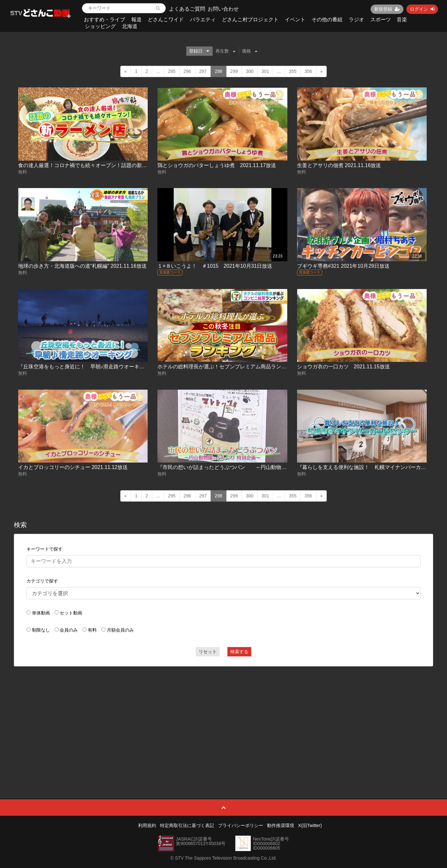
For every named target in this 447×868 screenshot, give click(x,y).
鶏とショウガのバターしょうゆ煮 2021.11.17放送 (217, 165)
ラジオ (356, 20)
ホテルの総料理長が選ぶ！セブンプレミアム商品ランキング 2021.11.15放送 (248, 367)
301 (265, 71)
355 (293, 71)
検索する (239, 652)
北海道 (130, 26)
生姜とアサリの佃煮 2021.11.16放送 (339, 165)
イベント (295, 20)
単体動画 (41, 613)
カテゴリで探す (42, 581)
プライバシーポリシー (241, 825)
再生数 (225, 51)
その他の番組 (327, 20)
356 (308, 71)
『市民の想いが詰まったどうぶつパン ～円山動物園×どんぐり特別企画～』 (252, 467)
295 (172, 71)
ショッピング (100, 26)
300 (249, 71)
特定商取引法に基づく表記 (187, 825)
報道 (136, 20)
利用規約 (147, 825)
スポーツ (381, 20)
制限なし (41, 630)
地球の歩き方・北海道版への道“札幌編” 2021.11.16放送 (82, 266)
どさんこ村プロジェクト (250, 20)
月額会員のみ (120, 630)
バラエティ (203, 20)
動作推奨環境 (281, 825)
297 (203, 71)
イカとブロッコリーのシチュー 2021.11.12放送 (73, 467)
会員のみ (69, 630)
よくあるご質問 (187, 9)
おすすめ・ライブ (104, 20)
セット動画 (71, 613)
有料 (92, 630)
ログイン (422, 9)
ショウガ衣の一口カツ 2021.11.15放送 (343, 367)
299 (234, 71)
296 (187, 71)
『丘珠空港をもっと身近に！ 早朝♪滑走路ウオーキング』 (86, 367)
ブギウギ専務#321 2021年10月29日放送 (343, 266)
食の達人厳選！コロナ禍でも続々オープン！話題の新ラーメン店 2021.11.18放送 (112, 165)
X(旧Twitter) (310, 825)
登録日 (199, 51)
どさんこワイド (166, 20)
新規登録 (387, 9)
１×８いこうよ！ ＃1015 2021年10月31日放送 (215, 266)
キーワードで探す (45, 549)
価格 (250, 51)
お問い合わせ (223, 9)
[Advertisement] (223, 718)
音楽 (402, 20)
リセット (208, 652)
